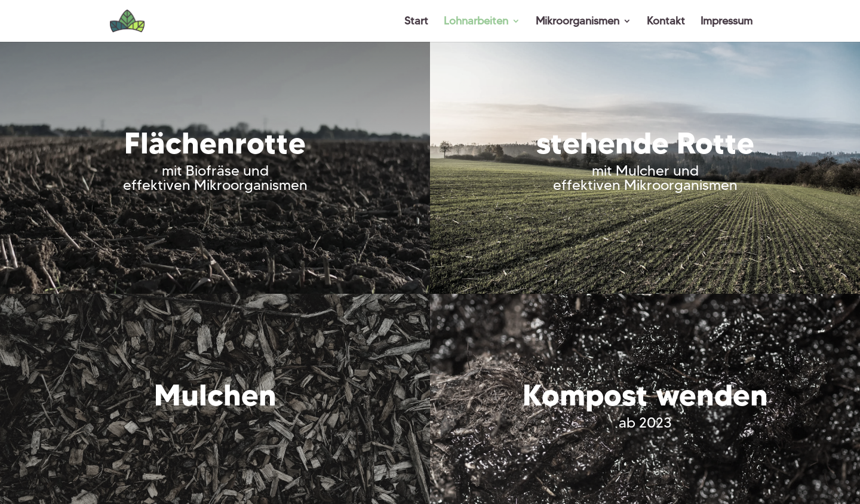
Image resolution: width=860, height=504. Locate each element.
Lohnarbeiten (476, 22)
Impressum (727, 22)
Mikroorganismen (578, 22)
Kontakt (666, 22)
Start (416, 22)
